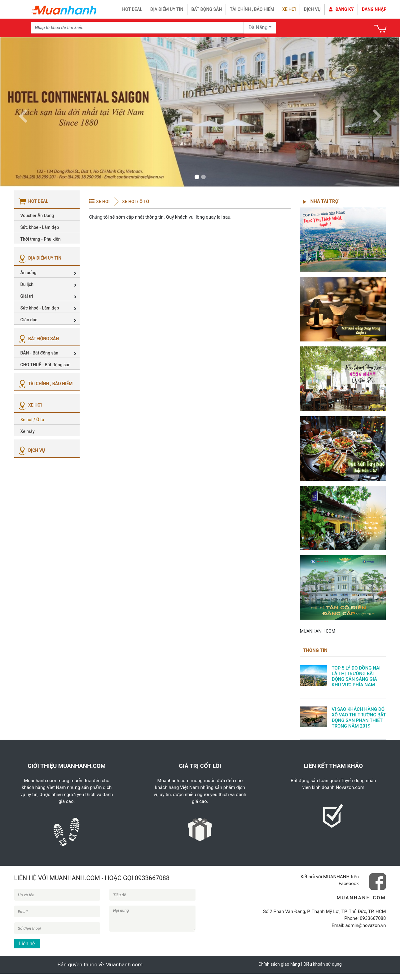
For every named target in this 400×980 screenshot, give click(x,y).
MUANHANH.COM (318, 631)
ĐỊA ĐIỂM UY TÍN (40, 258)
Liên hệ (27, 944)
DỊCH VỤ (31, 450)
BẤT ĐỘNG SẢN (38, 339)
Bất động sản (207, 9)
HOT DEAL (132, 9)
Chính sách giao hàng (279, 964)
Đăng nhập (374, 9)
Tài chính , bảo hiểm (252, 9)
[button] (23, 112)
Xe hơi (289, 9)
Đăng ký (341, 9)
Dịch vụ (312, 9)
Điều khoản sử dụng (323, 964)
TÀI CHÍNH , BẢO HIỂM (45, 384)
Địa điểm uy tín (167, 9)
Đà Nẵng (258, 27)
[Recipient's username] (138, 28)
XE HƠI (30, 405)
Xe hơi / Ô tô (135, 202)
